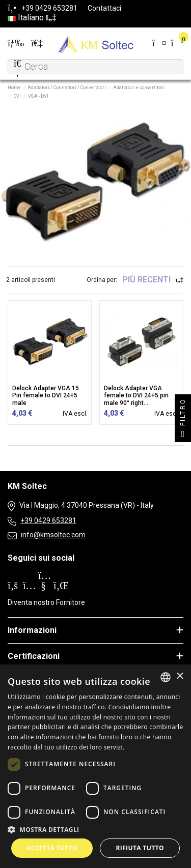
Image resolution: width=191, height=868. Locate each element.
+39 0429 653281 (48, 520)
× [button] (180, 676)
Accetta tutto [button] (52, 848)
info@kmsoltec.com (53, 535)
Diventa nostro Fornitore (46, 602)
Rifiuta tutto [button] (140, 848)
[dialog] (95, 766)
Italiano (32, 18)
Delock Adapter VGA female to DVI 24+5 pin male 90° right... (136, 396)
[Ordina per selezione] (153, 280)
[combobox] (166, 677)
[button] (95, 829)
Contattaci (104, 8)
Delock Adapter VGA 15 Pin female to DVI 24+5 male (46, 396)
